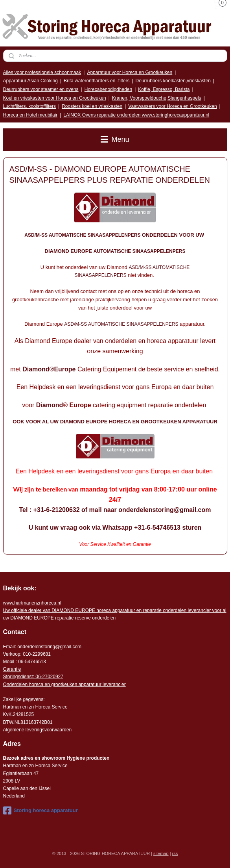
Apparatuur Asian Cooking (30, 81)
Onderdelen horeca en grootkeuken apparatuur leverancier (64, 684)
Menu (115, 139)
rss (175, 853)
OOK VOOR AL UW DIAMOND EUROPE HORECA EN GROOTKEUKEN (98, 422)
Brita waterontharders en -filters (97, 81)
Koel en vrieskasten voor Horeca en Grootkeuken (55, 98)
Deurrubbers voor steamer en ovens (41, 89)
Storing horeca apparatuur (40, 811)
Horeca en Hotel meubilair (30, 115)
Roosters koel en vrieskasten (92, 106)
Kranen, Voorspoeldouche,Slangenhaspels (157, 98)
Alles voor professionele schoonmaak (42, 72)
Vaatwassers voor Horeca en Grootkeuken (172, 106)
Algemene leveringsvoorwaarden (38, 730)
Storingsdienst (18, 677)
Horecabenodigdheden (108, 89)
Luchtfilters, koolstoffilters (30, 106)
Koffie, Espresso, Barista (164, 89)
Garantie (12, 669)
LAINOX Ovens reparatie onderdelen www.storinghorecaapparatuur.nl (136, 115)
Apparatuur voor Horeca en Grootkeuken (130, 72)
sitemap (161, 853)
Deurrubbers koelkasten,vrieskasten (173, 81)
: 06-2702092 (47, 677)
